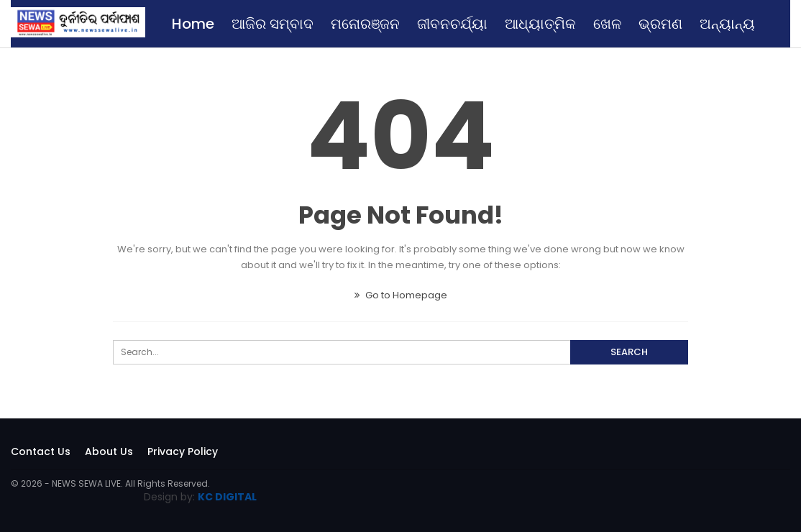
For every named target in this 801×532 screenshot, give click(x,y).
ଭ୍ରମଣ (660, 24)
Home (193, 24)
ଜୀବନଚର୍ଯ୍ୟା (452, 24)
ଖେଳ (607, 24)
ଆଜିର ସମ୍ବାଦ (273, 24)
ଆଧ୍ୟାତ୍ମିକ (540, 24)
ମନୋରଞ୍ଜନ (365, 24)
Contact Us (41, 451)
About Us (109, 451)
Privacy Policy (183, 451)
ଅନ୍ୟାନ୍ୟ (727, 24)
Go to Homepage (401, 295)
